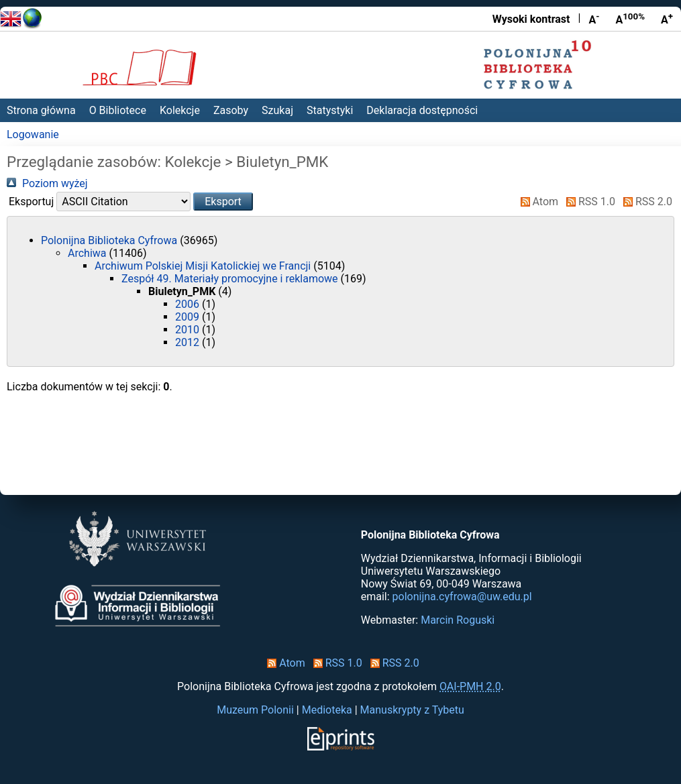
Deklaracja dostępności (422, 110)
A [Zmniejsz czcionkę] (594, 19)
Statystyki (330, 110)
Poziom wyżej (47, 183)
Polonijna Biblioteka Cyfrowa (110, 240)
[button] (223, 202)
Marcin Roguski (458, 620)
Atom (537, 202)
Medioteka (327, 710)
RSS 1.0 (588, 202)
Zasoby (231, 110)
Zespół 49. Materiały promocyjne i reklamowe (231, 279)
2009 (189, 317)
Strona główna (41, 110)
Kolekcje (180, 110)
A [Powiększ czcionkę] (667, 19)
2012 (189, 342)
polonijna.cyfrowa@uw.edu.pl (462, 597)
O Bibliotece (118, 110)
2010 (189, 330)
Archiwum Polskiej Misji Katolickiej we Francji (204, 266)
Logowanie (33, 134)
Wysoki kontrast (531, 19)
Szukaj (277, 110)
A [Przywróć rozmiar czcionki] (630, 19)
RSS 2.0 (645, 202)
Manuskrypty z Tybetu (412, 710)
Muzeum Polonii (255, 710)
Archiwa (88, 253)
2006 (189, 304)
